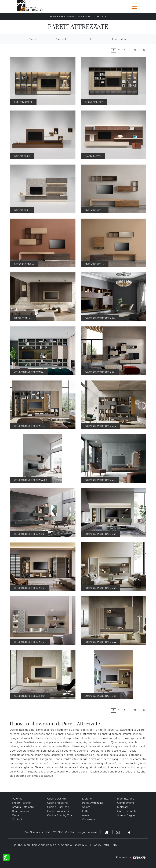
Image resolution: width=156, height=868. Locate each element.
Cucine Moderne (57, 803)
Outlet (16, 815)
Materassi (123, 807)
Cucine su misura (58, 811)
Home (53, 17)
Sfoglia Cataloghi (23, 807)
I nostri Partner (21, 803)
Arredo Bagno (126, 815)
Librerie (87, 799)
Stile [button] (90, 39)
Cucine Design (56, 799)
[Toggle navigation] (134, 6)
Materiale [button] (62, 39)
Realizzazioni (20, 811)
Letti (85, 811)
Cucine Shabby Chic (60, 815)
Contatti (17, 820)
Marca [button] (33, 39)
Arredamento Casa (70, 17)
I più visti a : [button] (120, 39)
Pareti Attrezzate (95, 17)
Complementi (126, 803)
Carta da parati (126, 811)
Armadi (87, 815)
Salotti (86, 807)
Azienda (17, 799)
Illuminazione (126, 799)
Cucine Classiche (58, 807)
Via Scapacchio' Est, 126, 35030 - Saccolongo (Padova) (61, 832)
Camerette (88, 820)
